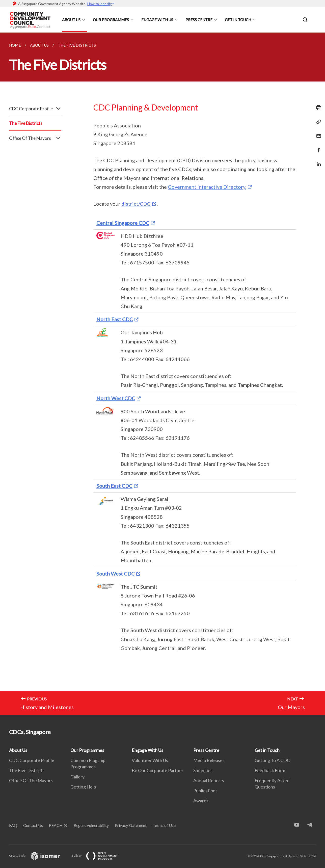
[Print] (317, 108)
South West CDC (116, 574)
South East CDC (114, 486)
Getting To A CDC (272, 760)
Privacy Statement (131, 825)
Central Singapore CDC (123, 223)
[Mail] (317, 133)
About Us (71, 20)
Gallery (77, 777)
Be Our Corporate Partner (158, 770)
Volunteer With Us (150, 760)
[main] (162, 374)
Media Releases (209, 760)
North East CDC (115, 319)
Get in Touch (238, 20)
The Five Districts (26, 123)
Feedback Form (270, 770)
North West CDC (116, 398)
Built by (99, 856)
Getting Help (83, 787)
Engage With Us (157, 20)
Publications (205, 791)
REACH (56, 825)
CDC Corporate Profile (35, 109)
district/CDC (136, 204)
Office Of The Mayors (35, 138)
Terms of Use (164, 825)
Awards (201, 801)
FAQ (13, 825)
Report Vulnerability (91, 825)
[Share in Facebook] (317, 147)
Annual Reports (209, 780)
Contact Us (33, 825)
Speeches (203, 770)
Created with (38, 856)
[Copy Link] (317, 122)
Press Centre (199, 20)
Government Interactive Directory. (207, 187)
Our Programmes (111, 20)
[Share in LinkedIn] (317, 161)
